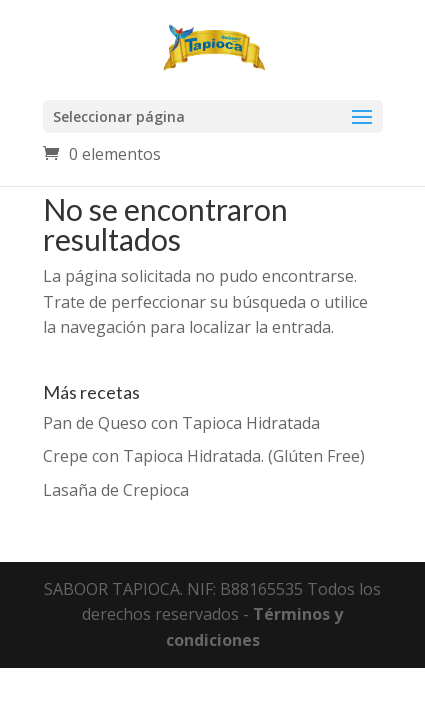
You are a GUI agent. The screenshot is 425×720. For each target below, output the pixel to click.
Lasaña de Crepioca (116, 490)
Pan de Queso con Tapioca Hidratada (181, 423)
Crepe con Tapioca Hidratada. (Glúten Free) (204, 456)
